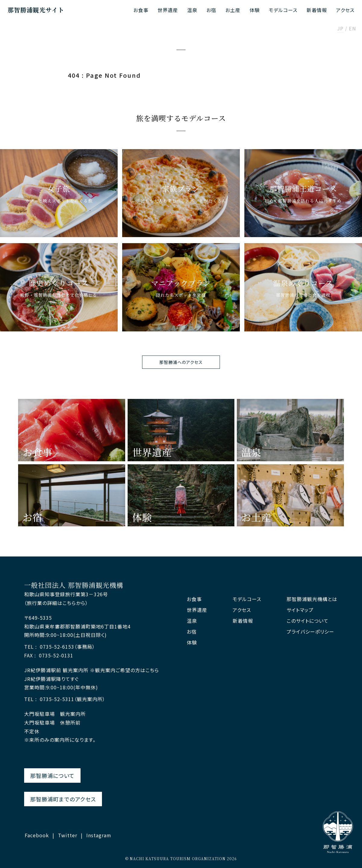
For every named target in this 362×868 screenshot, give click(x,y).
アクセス (345, 10)
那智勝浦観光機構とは (312, 599)
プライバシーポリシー (310, 632)
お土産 (233, 10)
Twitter (68, 835)
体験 (255, 10)
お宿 (211, 10)
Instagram (99, 835)
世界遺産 (168, 10)
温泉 (192, 10)
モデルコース (283, 10)
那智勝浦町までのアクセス (63, 799)
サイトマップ (300, 610)
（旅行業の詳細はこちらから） (56, 603)
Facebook (37, 835)
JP (340, 29)
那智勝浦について (52, 776)
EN (352, 29)
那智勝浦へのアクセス (181, 362)
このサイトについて (308, 621)
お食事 (141, 10)
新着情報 (317, 10)
